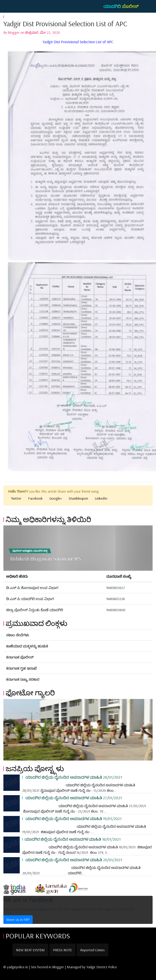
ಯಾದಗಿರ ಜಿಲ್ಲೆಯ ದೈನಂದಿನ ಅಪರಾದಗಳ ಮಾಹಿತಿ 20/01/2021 (73, 860)
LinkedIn (101, 498)
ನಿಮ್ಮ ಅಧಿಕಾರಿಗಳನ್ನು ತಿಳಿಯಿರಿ (48, 519)
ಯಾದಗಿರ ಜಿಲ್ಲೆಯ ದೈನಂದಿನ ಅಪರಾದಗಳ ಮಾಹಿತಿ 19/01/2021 (73, 818)
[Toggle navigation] (10, 6)
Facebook (35, 498)
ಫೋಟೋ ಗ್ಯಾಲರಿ (30, 693)
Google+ (56, 498)
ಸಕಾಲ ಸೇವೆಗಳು (18, 635)
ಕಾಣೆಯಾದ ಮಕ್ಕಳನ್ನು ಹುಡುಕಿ (27, 646)
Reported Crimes (93, 950)
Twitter (16, 498)
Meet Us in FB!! (18, 920)
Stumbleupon (78, 498)
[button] (15, 730)
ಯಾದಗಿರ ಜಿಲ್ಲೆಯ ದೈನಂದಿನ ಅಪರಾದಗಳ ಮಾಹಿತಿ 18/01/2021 (73, 839)
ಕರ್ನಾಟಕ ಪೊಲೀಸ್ (20, 657)
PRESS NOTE (62, 950)
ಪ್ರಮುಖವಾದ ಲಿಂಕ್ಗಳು (37, 623)
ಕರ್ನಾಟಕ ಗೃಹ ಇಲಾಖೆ (21, 668)
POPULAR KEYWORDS (38, 936)
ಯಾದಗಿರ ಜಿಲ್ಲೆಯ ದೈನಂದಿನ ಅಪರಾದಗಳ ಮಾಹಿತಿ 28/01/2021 (73, 777)
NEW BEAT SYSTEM (30, 950)
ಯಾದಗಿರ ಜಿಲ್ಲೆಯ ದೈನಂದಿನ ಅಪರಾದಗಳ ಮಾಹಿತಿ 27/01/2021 (73, 798)
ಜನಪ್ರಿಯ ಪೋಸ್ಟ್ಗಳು (35, 768)
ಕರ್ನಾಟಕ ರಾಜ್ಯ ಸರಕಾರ (23, 679)
